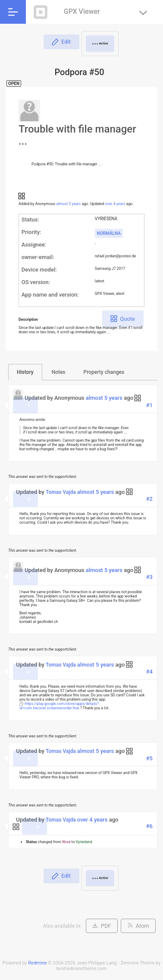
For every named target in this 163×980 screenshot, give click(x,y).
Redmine (37, 963)
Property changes (104, 372)
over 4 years (115, 204)
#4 (149, 672)
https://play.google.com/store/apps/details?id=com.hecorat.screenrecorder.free (59, 706)
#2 (149, 499)
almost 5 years (68, 204)
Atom (143, 926)
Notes (59, 372)
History (25, 372)
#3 (149, 577)
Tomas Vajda (61, 492)
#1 (149, 405)
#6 (149, 826)
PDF (106, 926)
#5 (149, 758)
